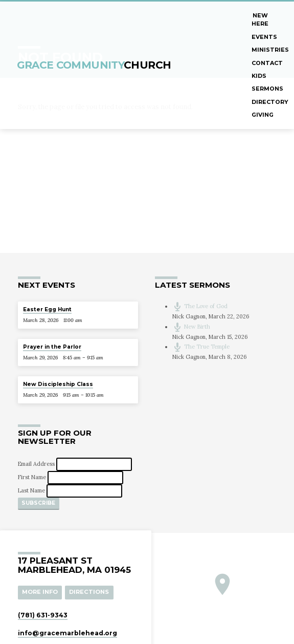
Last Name (32, 490)
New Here (260, 19)
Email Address (37, 464)
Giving (263, 115)
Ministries (270, 50)
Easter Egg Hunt (47, 309)
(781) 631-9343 (43, 615)
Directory (270, 102)
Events (264, 37)
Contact (267, 63)
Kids (259, 76)
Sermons (267, 89)
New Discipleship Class (58, 384)
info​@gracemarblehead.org (67, 632)
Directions (89, 592)
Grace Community (94, 65)
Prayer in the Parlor (52, 347)
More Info (40, 592)
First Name (33, 478)
